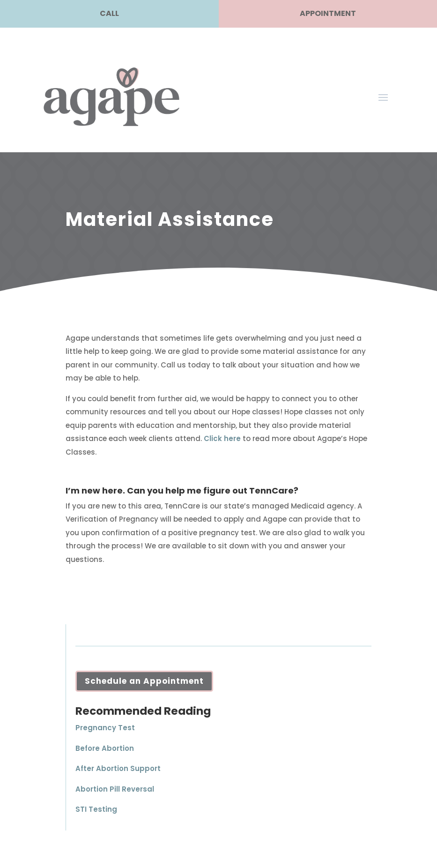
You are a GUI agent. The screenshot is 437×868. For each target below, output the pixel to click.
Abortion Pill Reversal (115, 789)
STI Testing (96, 809)
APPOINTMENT (328, 13)
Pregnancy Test (105, 728)
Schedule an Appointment (144, 681)
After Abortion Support (118, 768)
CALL (109, 13)
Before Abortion (105, 748)
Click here (222, 438)
